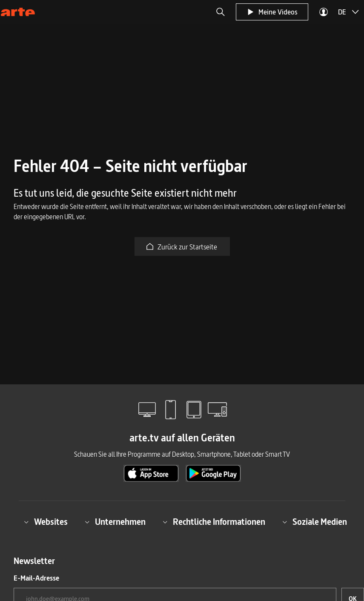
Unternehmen (115, 522)
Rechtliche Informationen (214, 522)
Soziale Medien (315, 522)
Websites (46, 522)
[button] (221, 12)
